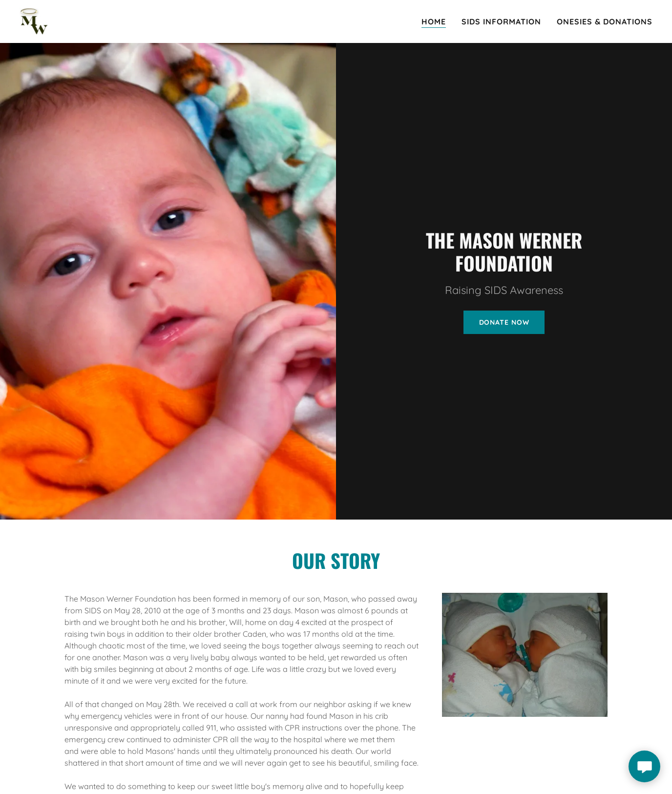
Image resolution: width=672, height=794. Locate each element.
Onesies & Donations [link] (605, 21)
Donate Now (504, 322)
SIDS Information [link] (501, 21)
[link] (34, 21)
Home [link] (434, 21)
